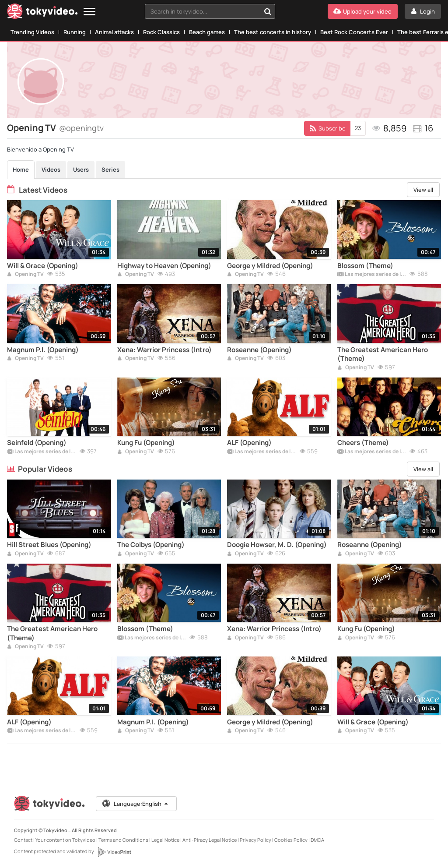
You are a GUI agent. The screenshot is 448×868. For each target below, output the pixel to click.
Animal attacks (114, 32)
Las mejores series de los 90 (372, 275)
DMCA (317, 840)
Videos (51, 169)
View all (423, 190)
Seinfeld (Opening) (37, 443)
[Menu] (89, 12)
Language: (136, 804)
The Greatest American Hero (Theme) (383, 354)
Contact (23, 840)
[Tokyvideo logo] (42, 13)
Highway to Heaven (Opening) (164, 266)
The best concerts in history (273, 32)
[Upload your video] (363, 11)
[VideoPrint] (114, 852)
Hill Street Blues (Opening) (49, 545)
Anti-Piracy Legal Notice (210, 840)
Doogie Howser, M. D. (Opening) (277, 545)
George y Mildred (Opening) (270, 266)
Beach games (207, 32)
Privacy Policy (255, 840)
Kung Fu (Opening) (146, 443)
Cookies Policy (291, 840)
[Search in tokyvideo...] (268, 11)
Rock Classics (161, 32)
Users (81, 169)
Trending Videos (32, 32)
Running (75, 32)
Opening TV (25, 275)
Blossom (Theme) (365, 266)
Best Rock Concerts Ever (354, 32)
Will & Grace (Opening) (43, 266)
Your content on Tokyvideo (65, 840)
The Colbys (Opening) (151, 545)
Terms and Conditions (123, 840)
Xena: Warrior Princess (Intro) (164, 350)
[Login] (423, 11)
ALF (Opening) (249, 443)
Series (110, 169)
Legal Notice (165, 840)
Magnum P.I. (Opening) (43, 350)
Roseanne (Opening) (259, 350)
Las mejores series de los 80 (372, 452)
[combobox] (210, 11)
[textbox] (203, 11)
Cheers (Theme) (363, 443)
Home (21, 169)
